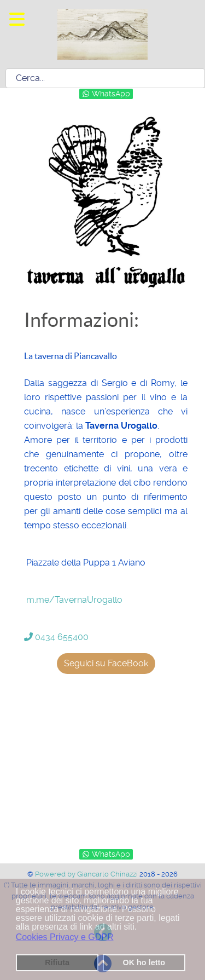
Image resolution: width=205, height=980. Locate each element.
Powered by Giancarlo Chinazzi (87, 874)
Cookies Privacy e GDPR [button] (65, 937)
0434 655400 (56, 637)
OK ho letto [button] (144, 962)
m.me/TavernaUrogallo (74, 600)
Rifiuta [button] (57, 962)
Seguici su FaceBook (106, 663)
